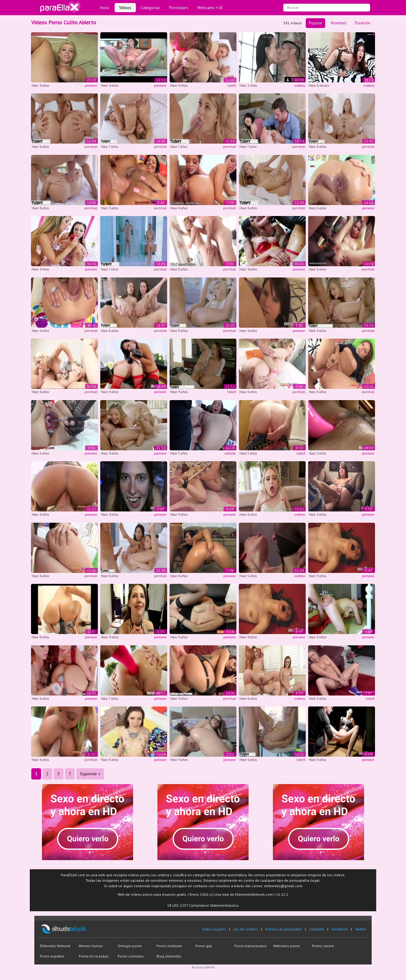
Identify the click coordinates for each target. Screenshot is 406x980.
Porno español (52, 956)
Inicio (104, 8)
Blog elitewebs (169, 956)
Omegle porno (130, 946)
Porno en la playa (93, 956)
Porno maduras (169, 946)
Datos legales (214, 929)
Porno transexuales (251, 946)
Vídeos (125, 8)
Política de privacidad (283, 929)
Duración (362, 23)
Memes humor (91, 946)
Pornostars (179, 8)
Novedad (338, 23)
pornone (91, 85)
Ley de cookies (246, 929)
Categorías (150, 8)
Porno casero (323, 946)
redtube (230, 453)
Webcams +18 (210, 8)
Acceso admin (203, 967)
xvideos (300, 85)
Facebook (340, 929)
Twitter (361, 929)
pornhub (91, 147)
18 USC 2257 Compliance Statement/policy (203, 905)
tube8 (232, 85)
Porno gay (204, 946)
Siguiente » (90, 774)
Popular (315, 23)
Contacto (317, 929)
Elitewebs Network (55, 946)
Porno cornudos (131, 956)
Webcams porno (287, 946)
